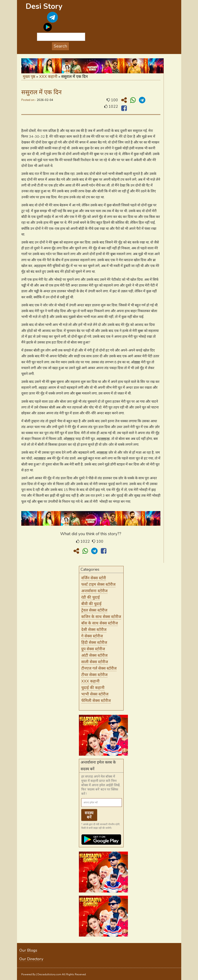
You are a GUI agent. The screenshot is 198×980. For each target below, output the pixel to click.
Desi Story (44, 6)
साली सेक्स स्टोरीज (95, 662)
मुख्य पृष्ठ (29, 77)
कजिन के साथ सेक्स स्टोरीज (101, 617)
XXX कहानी (48, 77)
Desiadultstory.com (49, 974)
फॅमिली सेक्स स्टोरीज (96, 701)
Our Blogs (28, 950)
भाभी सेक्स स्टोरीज (95, 694)
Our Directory (31, 959)
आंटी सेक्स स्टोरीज (94, 655)
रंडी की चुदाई (91, 597)
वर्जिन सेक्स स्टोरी (94, 578)
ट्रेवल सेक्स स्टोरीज (94, 610)
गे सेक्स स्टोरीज (92, 636)
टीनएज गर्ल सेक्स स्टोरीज (99, 668)
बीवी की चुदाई (91, 604)
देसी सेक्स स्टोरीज (94, 630)
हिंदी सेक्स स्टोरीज (94, 643)
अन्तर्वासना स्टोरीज (94, 591)
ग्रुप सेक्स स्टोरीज (93, 649)
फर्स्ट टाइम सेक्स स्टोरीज (98, 584)
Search (60, 46)
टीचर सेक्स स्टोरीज (94, 675)
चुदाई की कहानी (93, 688)
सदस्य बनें (89, 815)
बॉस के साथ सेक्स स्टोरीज (100, 623)
